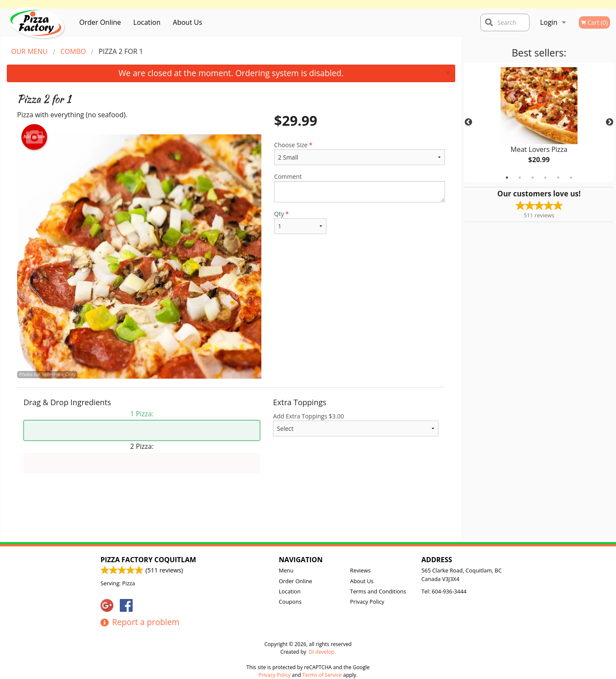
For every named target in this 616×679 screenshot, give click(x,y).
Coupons (290, 602)
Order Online (100, 22)
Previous (468, 122)
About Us (188, 22)
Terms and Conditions (378, 591)
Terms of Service (322, 675)
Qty (300, 222)
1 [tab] (507, 178)
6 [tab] (571, 178)
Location (147, 22)
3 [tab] (533, 178)
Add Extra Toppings (356, 424)
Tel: (444, 591)
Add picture (34, 137)
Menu (286, 570)
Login (549, 22)
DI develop (322, 652)
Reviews (360, 570)
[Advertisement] (231, 514)
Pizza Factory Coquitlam (148, 560)
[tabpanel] (539, 122)
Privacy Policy (367, 602)
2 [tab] (520, 178)
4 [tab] (545, 178)
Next (610, 122)
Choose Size (360, 153)
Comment (360, 187)
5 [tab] (558, 178)
